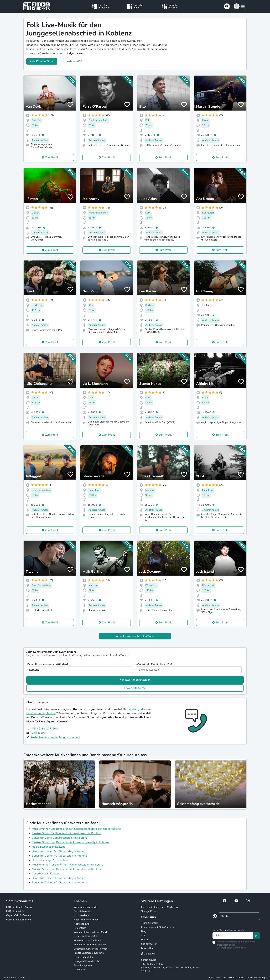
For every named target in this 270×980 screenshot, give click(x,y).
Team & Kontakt (150, 923)
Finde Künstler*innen (42, 61)
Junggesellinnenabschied (87, 961)
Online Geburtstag (84, 957)
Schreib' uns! (38, 733)
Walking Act (80, 970)
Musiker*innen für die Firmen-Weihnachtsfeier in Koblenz (68, 865)
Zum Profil (52, 158)
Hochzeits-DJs (81, 924)
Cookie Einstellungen (257, 978)
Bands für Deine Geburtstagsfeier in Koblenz (60, 838)
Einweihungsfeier (83, 965)
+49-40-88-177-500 (44, 729)
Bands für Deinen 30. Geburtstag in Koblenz (59, 878)
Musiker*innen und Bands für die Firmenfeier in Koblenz (67, 869)
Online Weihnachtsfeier (86, 936)
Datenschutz (229, 978)
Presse (145, 940)
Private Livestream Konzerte (89, 953)
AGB (241, 978)
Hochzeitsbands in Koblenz (48, 847)
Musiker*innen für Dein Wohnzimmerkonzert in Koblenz (67, 833)
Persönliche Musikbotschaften (90, 945)
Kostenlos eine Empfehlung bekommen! (55, 737)
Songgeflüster (149, 911)
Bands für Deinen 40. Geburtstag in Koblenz (59, 883)
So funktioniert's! (71, 61)
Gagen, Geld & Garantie (19, 915)
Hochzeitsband (82, 915)
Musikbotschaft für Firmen (88, 940)
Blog (144, 931)
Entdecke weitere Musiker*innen (135, 636)
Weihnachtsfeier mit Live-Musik (91, 932)
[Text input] (233, 936)
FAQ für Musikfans (16, 911)
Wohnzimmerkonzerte (85, 907)
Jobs (144, 935)
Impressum (215, 978)
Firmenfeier (80, 928)
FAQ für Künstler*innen (19, 907)
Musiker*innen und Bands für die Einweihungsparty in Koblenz (70, 842)
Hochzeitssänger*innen (86, 920)
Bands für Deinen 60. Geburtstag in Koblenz (59, 856)
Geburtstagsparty (83, 911)
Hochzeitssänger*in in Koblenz (51, 860)
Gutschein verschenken (19, 920)
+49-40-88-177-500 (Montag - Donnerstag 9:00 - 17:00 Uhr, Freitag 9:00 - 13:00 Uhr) (170, 968)
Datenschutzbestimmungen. (232, 948)
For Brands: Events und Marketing (159, 907)
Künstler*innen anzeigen (135, 680)
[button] (239, 6)
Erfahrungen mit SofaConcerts (157, 927)
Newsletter (147, 948)
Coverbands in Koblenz (46, 874)
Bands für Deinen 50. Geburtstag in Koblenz (59, 851)
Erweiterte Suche (135, 688)
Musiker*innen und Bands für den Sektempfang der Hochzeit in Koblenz (76, 829)
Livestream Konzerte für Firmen (91, 949)
